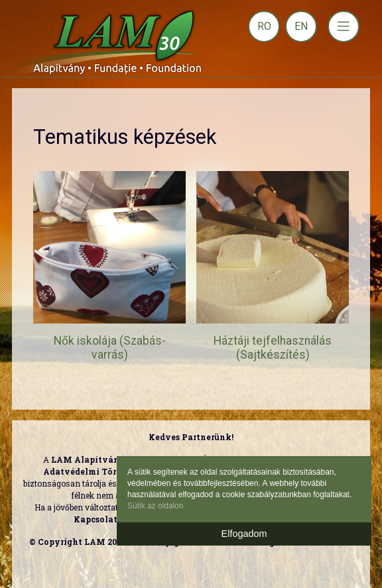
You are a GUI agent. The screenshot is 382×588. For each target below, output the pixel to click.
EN (301, 26)
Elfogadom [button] (244, 534)
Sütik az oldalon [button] (156, 506)
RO (264, 26)
